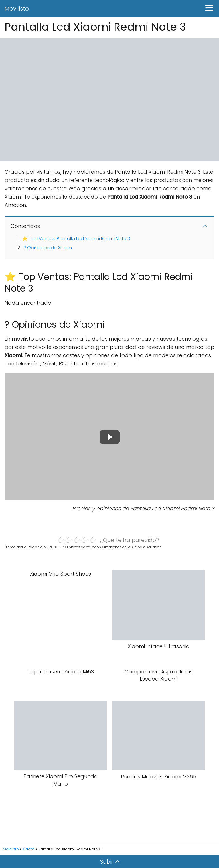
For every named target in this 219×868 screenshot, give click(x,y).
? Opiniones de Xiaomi (48, 248)
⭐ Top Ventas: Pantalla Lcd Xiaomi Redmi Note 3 (76, 239)
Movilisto (17, 9)
